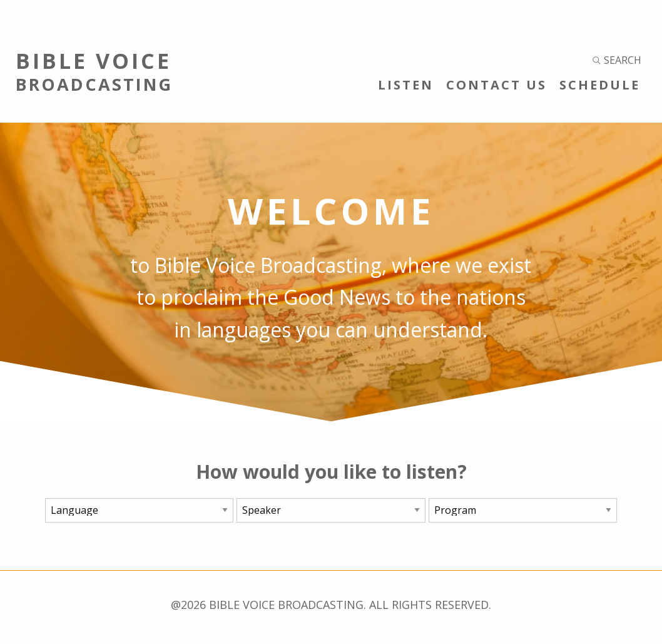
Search (617, 60)
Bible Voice (165, 71)
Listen (406, 85)
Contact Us (496, 85)
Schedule (600, 85)
